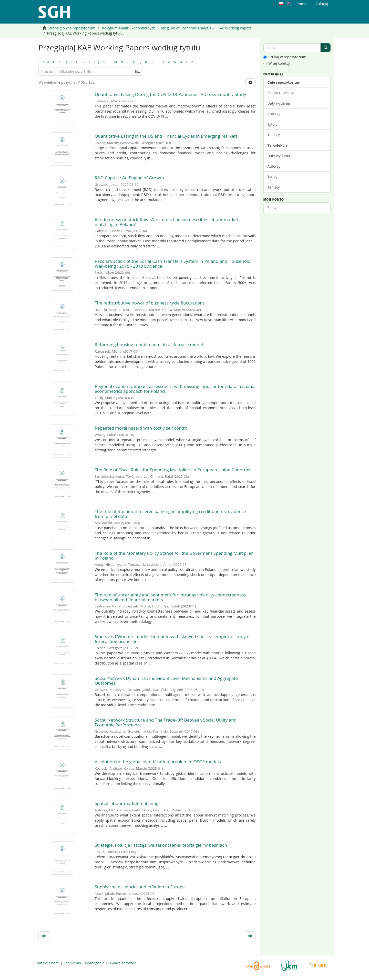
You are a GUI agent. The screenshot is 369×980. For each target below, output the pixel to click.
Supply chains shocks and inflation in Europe (140, 887)
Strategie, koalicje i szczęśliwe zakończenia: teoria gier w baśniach (161, 845)
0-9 (41, 62)
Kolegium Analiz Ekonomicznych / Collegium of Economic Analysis (156, 28)
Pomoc (303, 4)
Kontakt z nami (47, 963)
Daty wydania (279, 103)
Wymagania (95, 963)
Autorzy (274, 114)
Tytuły (273, 124)
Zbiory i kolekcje (281, 93)
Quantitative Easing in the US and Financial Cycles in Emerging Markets (166, 136)
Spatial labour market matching (126, 803)
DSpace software (122, 963)
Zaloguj (274, 208)
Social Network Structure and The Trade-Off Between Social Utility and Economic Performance (166, 722)
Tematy (274, 135)
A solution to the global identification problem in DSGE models (158, 762)
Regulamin (72, 963)
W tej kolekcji (277, 63)
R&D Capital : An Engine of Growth (129, 178)
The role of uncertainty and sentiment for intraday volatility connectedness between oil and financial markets (170, 597)
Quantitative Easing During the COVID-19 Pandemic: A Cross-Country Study (170, 94)
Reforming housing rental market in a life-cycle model (149, 345)
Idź (137, 71)
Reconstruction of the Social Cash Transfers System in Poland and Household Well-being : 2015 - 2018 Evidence (172, 264)
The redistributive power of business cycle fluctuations (150, 303)
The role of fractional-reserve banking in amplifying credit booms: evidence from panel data (170, 514)
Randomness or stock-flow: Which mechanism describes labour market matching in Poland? (166, 222)
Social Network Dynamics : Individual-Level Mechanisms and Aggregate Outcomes (166, 681)
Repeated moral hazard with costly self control (142, 428)
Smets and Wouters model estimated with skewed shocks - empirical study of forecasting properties (173, 639)
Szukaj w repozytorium (285, 57)
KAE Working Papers (234, 28)
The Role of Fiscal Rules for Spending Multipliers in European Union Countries (173, 470)
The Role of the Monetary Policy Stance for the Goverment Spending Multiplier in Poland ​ (174, 556)
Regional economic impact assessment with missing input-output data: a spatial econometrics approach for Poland (175, 389)
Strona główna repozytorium (71, 28)
